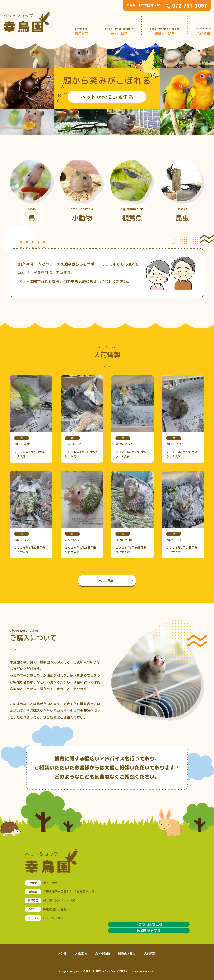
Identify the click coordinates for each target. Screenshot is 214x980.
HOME (62, 954)
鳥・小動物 (102, 954)
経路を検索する (149, 930)
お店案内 (81, 954)
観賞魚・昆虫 (127, 954)
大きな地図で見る (149, 924)
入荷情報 (150, 954)
